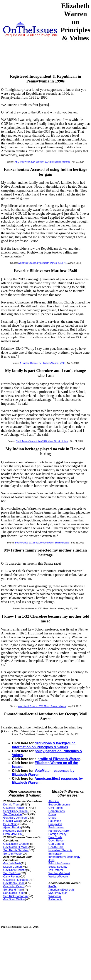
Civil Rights (56, 808)
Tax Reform (56, 870)
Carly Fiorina (11, 876)
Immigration (56, 854)
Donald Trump (12, 804)
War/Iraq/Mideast (59, 873)
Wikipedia (55, 896)
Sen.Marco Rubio (14, 893)
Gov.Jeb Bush (12, 863)
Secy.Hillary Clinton (15, 811)
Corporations (57, 811)
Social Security (58, 867)
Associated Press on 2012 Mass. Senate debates (42, 706)
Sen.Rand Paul (13, 890)
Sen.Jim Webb (12, 854)
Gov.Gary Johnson (15, 818)
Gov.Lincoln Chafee (16, 844)
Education (55, 821)
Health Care (56, 847)
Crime (52, 814)
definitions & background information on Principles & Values (44, 745)
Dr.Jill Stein (10, 824)
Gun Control (56, 844)
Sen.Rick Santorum (15, 896)
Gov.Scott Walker (14, 899)
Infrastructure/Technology (64, 857)
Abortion (54, 801)
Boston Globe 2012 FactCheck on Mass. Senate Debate (42, 543)
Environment (56, 827)
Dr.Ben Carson (13, 867)
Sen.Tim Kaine (13, 814)
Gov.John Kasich (14, 886)
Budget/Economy (59, 804)
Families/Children (59, 831)
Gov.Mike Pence (13, 808)
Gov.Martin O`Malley (16, 847)
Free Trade (56, 837)
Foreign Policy (57, 834)
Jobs (51, 860)
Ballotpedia (56, 899)
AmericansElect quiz (61, 890)
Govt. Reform (57, 840)
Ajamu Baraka (12, 827)
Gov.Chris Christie (15, 870)
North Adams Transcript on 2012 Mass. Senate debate (42, 441)
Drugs (52, 818)
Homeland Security (61, 850)
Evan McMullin (13, 834)
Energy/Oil (55, 824)
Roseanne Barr (13, 831)
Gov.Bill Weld (12, 821)
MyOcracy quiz (58, 893)
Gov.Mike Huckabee (16, 880)
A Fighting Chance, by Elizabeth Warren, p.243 (42, 363)
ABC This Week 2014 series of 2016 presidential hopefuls (42, 162)
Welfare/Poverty (59, 876)
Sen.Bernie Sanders (16, 850)
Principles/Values (59, 863)
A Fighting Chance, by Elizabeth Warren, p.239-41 (42, 263)
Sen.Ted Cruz (12, 873)
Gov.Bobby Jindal (14, 883)
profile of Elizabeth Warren (59, 759)
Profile (53, 886)
